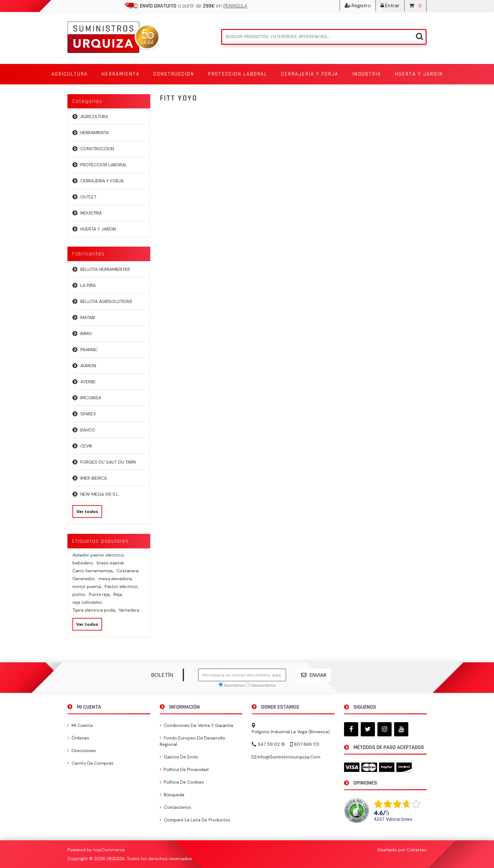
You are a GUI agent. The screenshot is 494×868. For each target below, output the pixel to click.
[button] (69, 74)
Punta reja (100, 594)
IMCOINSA (91, 398)
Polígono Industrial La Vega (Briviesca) (291, 732)
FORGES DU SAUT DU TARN (108, 462)
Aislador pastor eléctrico (99, 555)
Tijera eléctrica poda (94, 610)
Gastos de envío (179, 757)
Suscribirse (234, 685)
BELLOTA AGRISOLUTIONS (106, 301)
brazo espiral (111, 563)
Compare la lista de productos (195, 820)
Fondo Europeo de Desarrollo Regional (192, 741)
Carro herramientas (93, 571)
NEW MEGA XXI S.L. (100, 494)
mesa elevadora (116, 579)
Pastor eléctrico (122, 586)
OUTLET (88, 197)
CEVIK (86, 446)
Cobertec (417, 850)
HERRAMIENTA (95, 133)
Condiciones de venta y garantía (196, 725)
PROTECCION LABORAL (104, 165)
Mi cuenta (80, 725)
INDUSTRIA (91, 213)
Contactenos (175, 807)
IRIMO (86, 334)
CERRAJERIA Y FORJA (102, 181)
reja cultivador (88, 602)
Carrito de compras (90, 763)
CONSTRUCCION (97, 149)
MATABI (88, 317)
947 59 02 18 (271, 744)
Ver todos (87, 511)
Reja (118, 594)
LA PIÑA (88, 285)
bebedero (83, 563)
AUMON (88, 366)
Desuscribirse (263, 685)
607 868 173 (307, 744)
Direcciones (82, 751)
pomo (79, 594)
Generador (84, 579)
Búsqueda (172, 795)
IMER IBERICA (94, 478)
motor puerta (87, 586)
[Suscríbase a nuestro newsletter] (242, 675)
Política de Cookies (182, 782)
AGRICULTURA (94, 117)
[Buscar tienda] (324, 37)
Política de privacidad (184, 769)
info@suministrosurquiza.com (289, 757)
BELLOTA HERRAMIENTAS (105, 269)
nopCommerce (109, 850)
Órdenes (78, 738)
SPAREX (88, 414)
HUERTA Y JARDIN (98, 229)
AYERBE (88, 382)
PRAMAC (89, 350)
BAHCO (88, 430)
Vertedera (129, 610)
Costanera (128, 571)
